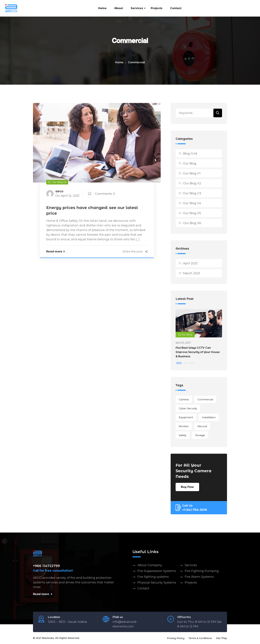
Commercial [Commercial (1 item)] (205, 400)
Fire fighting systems (153, 577)
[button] (179, 363)
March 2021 (192, 274)
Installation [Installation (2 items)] (209, 418)
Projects (157, 8)
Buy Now (187, 487)
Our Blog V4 (192, 204)
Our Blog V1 (192, 174)
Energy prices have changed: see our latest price (92, 211)
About (119, 8)
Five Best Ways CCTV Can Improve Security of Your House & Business (198, 352)
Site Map (222, 638)
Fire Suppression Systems (157, 571)
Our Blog (190, 164)
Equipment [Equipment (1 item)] (186, 418)
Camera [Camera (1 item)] (184, 400)
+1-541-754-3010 (195, 510)
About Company (150, 565)
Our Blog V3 (192, 194)
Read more (56, 252)
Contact (176, 8)
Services (137, 8)
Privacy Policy (176, 638)
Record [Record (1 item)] (202, 427)
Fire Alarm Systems (199, 577)
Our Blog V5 (192, 214)
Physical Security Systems (157, 583)
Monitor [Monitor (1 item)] (184, 427)
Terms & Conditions (200, 638)
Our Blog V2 (192, 184)
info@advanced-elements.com (125, 624)
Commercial (137, 63)
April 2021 (190, 264)
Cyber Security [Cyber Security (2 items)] (188, 409)
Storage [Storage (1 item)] (200, 436)
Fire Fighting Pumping (202, 571)
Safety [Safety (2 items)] (183, 436)
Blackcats (48, 638)
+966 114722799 (46, 566)
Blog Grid (190, 154)
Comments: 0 (101, 195)
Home (102, 8)
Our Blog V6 (192, 223)
